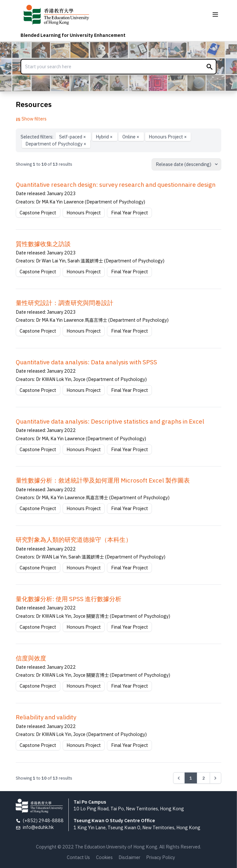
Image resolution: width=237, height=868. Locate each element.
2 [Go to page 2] (204, 778)
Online (131, 137)
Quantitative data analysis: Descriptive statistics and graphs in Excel (110, 421)
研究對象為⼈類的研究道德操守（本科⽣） (74, 540)
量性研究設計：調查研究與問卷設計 (65, 303)
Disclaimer (129, 857)
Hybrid (105, 137)
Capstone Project (38, 213)
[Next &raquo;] (215, 778)
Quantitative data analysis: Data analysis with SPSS (86, 362)
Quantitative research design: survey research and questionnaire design (116, 185)
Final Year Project (130, 213)
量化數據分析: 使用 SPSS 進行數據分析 (69, 599)
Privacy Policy (161, 857)
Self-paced (73, 137)
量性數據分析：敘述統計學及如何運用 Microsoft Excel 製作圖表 (103, 480)
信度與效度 (31, 658)
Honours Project (168, 137)
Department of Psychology (56, 144)
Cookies (104, 857)
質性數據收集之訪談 (43, 244)
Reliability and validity (46, 717)
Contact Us (78, 857)
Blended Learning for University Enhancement (73, 35)
